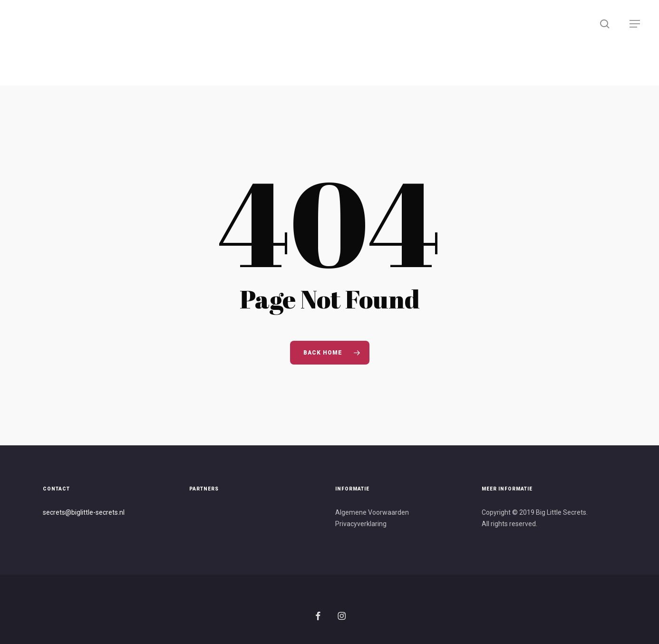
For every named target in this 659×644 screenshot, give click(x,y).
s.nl (120, 512)
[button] (635, 24)
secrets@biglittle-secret (79, 512)
